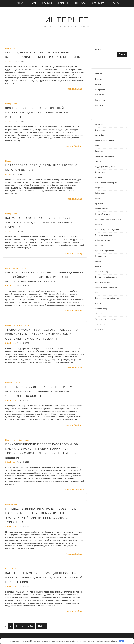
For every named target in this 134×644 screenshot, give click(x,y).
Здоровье (99, 151)
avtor (8, 61)
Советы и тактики (103, 282)
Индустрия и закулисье (17, 325)
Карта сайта (98, 3)
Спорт (98, 293)
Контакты (114, 3)
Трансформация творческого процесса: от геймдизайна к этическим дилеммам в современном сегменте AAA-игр (43, 334)
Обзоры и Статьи (102, 240)
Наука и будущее (102, 214)
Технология (100, 324)
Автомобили (100, 125)
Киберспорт (100, 193)
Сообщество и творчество (106, 287)
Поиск (98, 49)
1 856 (31, 626)
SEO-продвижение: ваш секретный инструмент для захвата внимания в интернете (37, 112)
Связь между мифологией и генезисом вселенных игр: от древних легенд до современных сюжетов (39, 391)
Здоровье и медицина (104, 156)
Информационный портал (106, 182)
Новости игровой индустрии (107, 230)
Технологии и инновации (106, 319)
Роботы (98, 266)
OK (121, 641)
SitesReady (11, 286)
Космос (98, 198)
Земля (98, 161)
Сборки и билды (102, 272)
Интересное (63, 3)
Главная (19, 3)
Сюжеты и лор (13, 383)
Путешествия (12, 504)
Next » (41, 626)
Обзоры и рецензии (103, 235)
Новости (99, 224)
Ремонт (98, 261)
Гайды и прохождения (17, 569)
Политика (99, 245)
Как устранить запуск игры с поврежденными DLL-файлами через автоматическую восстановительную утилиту (45, 277)
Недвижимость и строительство (109, 219)
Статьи (98, 303)
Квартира (99, 188)
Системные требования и (106, 277)
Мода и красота (102, 209)
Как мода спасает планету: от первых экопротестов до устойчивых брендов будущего (39, 222)
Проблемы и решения (16, 268)
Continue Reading (75, 89)
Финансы (99, 329)
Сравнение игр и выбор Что (107, 298)
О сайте (33, 3)
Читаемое (47, 3)
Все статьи (81, 3)
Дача (97, 146)
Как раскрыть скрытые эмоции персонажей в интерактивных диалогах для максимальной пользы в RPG (44, 578)
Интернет (67, 20)
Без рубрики (100, 130)
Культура (99, 203)
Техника (99, 314)
